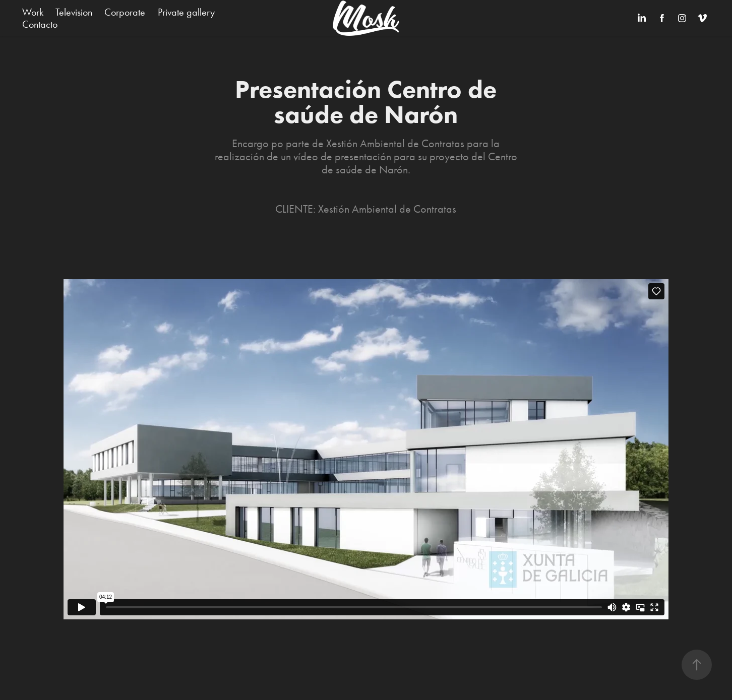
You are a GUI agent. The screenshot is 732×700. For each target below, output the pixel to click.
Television (74, 12)
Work (33, 12)
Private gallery (186, 12)
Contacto (40, 24)
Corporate (125, 12)
